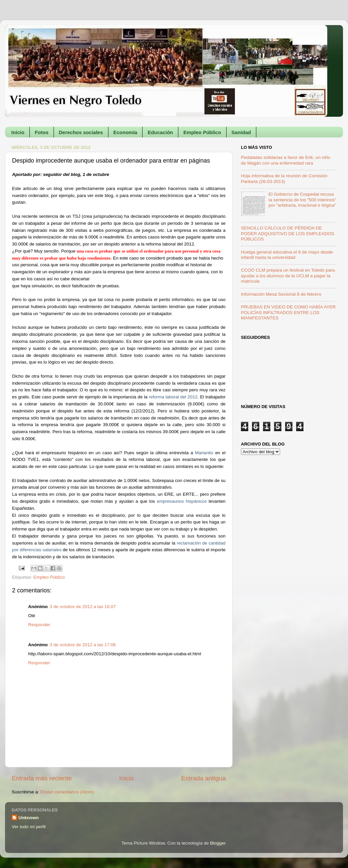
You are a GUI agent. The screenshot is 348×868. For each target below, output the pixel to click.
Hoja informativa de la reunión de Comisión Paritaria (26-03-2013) (284, 178)
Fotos (42, 132)
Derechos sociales (81, 132)
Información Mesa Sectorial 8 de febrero (281, 294)
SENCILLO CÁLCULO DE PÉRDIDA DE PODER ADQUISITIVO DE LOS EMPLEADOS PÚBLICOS (288, 233)
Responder (39, 625)
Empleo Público (202, 132)
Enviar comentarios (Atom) (67, 792)
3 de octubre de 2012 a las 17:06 (83, 645)
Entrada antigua (204, 778)
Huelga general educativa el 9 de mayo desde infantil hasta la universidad (287, 255)
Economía (125, 132)
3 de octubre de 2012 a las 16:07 (83, 607)
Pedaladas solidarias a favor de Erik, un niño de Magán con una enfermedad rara (286, 160)
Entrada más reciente (42, 778)
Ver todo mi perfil (29, 827)
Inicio (18, 132)
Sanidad (241, 132)
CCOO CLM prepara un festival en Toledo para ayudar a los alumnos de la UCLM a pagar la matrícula (288, 275)
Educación (160, 132)
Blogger (218, 843)
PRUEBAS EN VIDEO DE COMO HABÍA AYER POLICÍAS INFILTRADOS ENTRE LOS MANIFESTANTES (288, 312)
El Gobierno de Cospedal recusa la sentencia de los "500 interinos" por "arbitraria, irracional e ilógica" (302, 200)
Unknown (29, 818)
